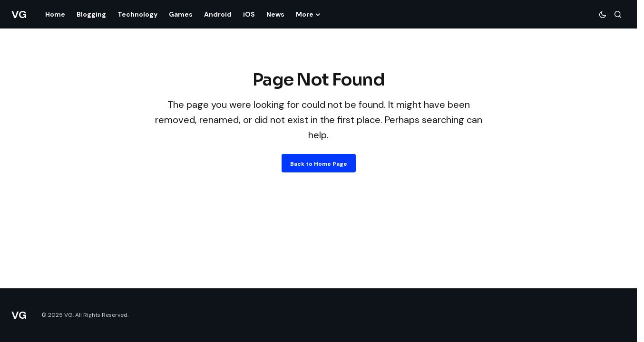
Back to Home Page (319, 164)
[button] (603, 14)
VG (19, 14)
